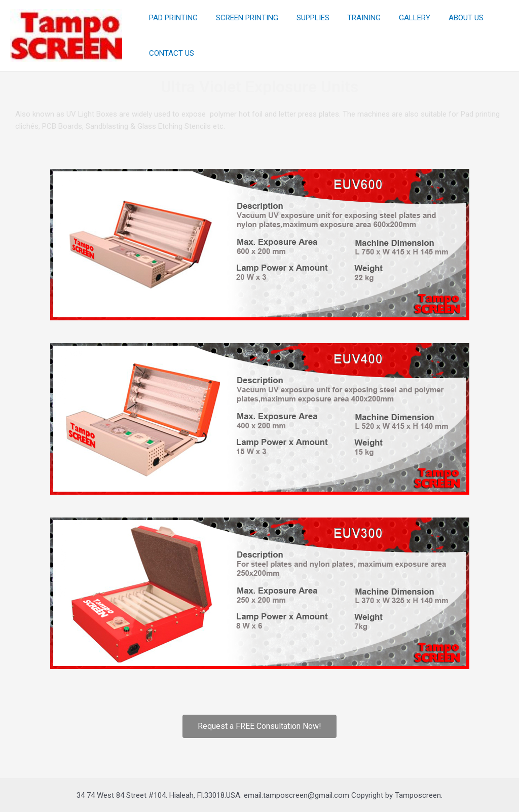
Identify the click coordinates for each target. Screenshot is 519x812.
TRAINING (354, 18)
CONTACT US (170, 53)
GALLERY (401, 18)
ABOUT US (450, 18)
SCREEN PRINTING (243, 18)
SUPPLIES (305, 18)
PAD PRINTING (172, 18)
